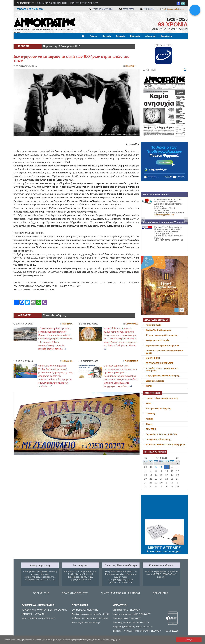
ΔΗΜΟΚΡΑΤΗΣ (25, 3)
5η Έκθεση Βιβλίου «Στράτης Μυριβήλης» (166, 444)
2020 (146, 461)
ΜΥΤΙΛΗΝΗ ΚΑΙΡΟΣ (164, 507)
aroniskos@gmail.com (164, 215)
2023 (161, 461)
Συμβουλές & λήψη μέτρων (159, 330)
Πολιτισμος (131, 361)
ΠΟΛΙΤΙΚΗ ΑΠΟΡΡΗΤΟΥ (75, 593)
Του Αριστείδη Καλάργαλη (158, 409)
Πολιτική (94, 36)
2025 (172, 461)
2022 (156, 461)
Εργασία (38, 42)
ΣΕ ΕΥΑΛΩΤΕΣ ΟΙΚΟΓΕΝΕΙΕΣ (160, 363)
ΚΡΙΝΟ (149, 403)
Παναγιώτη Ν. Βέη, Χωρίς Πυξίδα (161, 434)
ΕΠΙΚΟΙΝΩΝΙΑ (160, 593)
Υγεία (66, 42)
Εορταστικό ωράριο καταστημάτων (162, 345)
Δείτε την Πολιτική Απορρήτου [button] (106, 640)
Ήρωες (149, 424)
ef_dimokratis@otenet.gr (174, 9)
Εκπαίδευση (166, 36)
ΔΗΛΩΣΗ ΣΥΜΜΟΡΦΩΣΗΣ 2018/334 (120, 593)
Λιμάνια (149, 419)
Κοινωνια (67, 324)
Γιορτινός (150, 414)
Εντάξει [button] (189, 640)
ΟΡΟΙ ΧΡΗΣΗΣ (41, 593)
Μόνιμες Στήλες (23, 42)
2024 (167, 461)
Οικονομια (132, 324)
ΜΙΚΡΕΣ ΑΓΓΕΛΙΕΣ (164, 547)
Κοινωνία (107, 36)
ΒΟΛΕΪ (149, 386)
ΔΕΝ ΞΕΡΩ (151, 429)
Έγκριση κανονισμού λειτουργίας (162, 335)
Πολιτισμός (135, 36)
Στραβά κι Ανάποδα (155, 381)
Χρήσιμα (78, 42)
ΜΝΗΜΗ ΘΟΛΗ (153, 358)
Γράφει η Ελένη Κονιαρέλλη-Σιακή (162, 398)
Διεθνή (90, 42)
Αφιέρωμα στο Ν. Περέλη (158, 340)
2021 (151, 461)
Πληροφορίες (104, 42)
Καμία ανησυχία (153, 325)
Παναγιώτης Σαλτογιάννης (158, 439)
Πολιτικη (130, 66)
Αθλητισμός (150, 36)
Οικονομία (121, 36)
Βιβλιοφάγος (53, 42)
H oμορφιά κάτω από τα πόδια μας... (163, 376)
